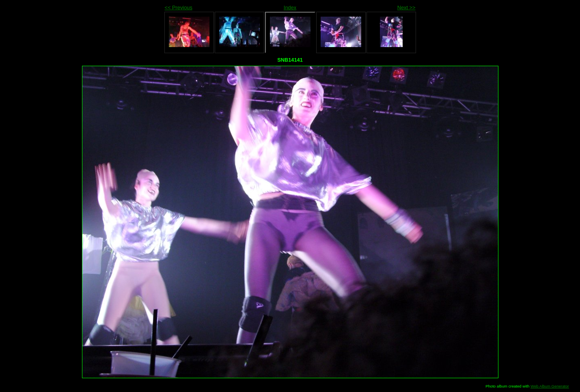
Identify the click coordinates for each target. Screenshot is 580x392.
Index (290, 8)
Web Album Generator (550, 386)
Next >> (406, 8)
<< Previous (179, 8)
